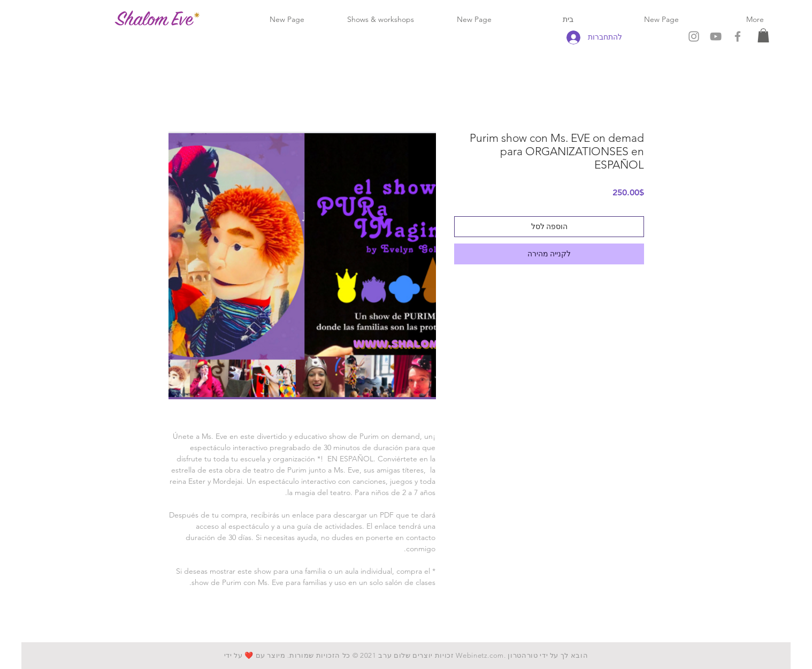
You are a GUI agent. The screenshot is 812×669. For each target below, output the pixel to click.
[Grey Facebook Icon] (738, 36)
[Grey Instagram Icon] (694, 36)
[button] (763, 35)
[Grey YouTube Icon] (716, 36)
